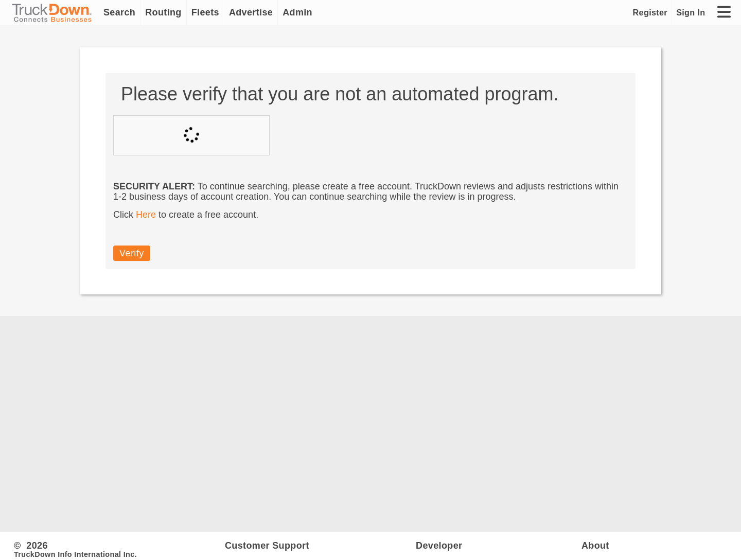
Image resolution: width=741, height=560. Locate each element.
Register (650, 12)
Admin (297, 12)
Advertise (251, 12)
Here (146, 215)
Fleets (205, 12)
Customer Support (267, 546)
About (595, 546)
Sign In (691, 12)
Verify (132, 253)
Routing (163, 12)
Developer (439, 546)
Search (119, 12)
